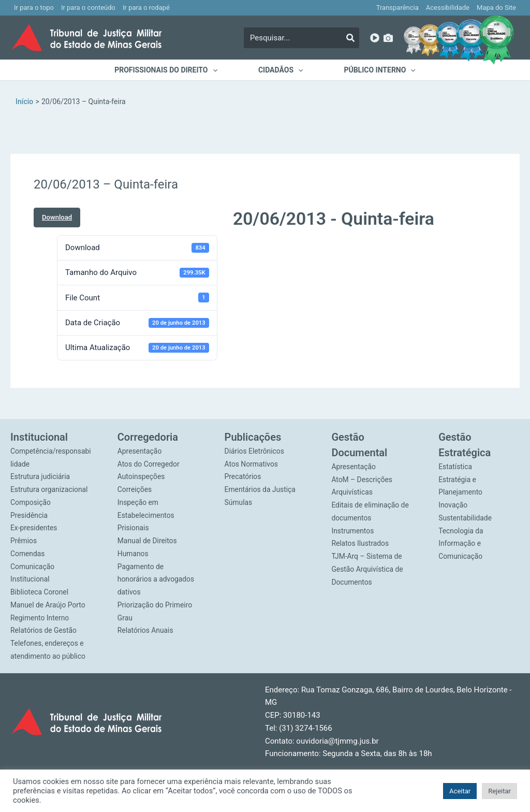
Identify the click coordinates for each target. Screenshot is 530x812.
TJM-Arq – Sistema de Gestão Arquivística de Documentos (367, 569)
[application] (216, 70)
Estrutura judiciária (41, 476)
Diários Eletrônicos (255, 451)
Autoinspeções (142, 476)
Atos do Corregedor (149, 464)
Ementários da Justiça (261, 489)
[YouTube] (375, 38)
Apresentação (140, 451)
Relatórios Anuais (146, 630)
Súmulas (239, 502)
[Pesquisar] (350, 38)
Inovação (453, 505)
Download (57, 217)
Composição (31, 502)
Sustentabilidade (465, 518)
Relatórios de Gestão (44, 630)
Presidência (29, 515)
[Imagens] (388, 38)
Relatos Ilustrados (360, 543)
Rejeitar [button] (499, 791)
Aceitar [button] (460, 791)
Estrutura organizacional (49, 489)
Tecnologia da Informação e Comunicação (461, 544)
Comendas (28, 554)
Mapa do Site (496, 8)
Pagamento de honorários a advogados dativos (156, 579)
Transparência (397, 8)
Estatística (455, 467)
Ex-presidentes (34, 528)
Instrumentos (353, 531)
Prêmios (24, 541)
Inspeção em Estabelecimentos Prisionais (146, 515)
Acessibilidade (448, 8)
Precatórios (243, 476)
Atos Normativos (252, 464)
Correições (135, 489)
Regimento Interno (40, 618)
